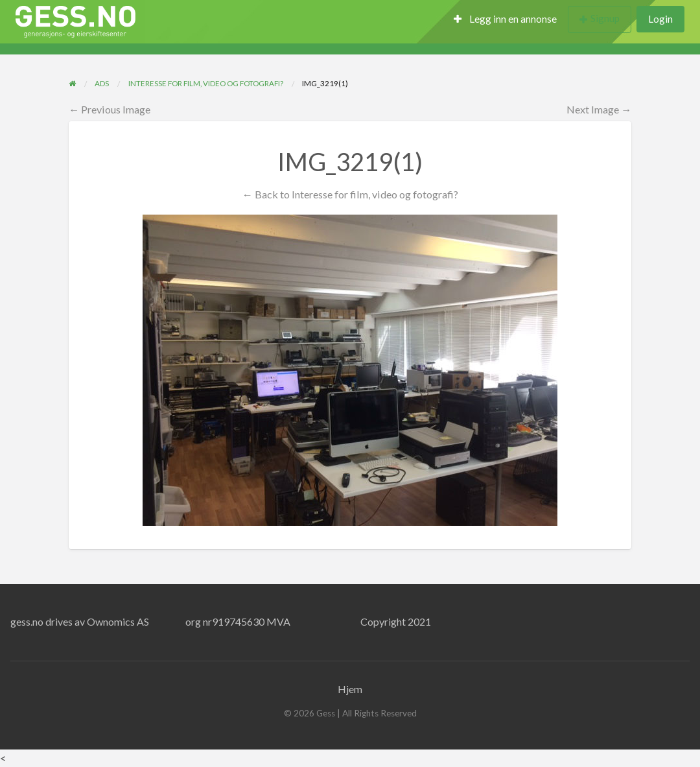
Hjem (350, 689)
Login (660, 19)
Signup (605, 18)
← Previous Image (110, 109)
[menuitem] (505, 20)
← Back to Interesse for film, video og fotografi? (350, 194)
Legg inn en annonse (505, 19)
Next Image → (599, 109)
